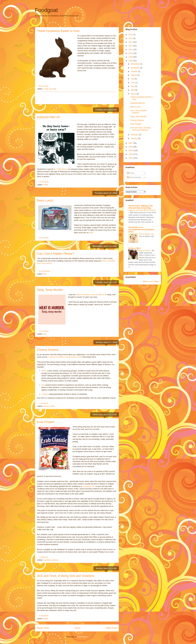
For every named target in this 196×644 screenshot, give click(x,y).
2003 (131, 158)
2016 (131, 35)
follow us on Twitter (151, 281)
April (133, 90)
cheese (46, 406)
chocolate (53, 89)
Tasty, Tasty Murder (50, 290)
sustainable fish (88, 486)
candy (46, 89)
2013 (131, 42)
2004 (131, 154)
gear (45, 334)
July (133, 79)
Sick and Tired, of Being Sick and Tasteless (66, 576)
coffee (46, 185)
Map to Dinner (145, 250)
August (134, 75)
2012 (131, 46)
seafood (55, 560)
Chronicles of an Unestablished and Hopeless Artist (141, 230)
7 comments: (44, 331)
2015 (131, 38)
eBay (91, 233)
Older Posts (111, 628)
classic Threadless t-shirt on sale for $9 (91, 295)
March (134, 94)
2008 (131, 61)
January (134, 138)
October (134, 71)
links (45, 274)
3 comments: (44, 182)
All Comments (134, 177)
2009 (131, 57)
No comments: (45, 271)
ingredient (47, 560)
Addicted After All (48, 117)
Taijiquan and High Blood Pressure (142, 210)
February (135, 135)
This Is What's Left (147, 234)
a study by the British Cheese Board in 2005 (65, 357)
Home (77, 628)
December (135, 64)
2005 (131, 150)
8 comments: (44, 86)
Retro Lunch (45, 200)
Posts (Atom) (82, 637)
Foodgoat (46, 10)
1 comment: (44, 403)
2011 (131, 50)
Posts (131, 173)
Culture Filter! (135, 248)
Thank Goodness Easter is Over (58, 31)
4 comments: (44, 238)
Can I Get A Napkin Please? (56, 254)
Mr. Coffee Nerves (61, 169)
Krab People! (46, 422)
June (133, 83)
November (135, 68)
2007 (131, 143)
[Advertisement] (77, 98)
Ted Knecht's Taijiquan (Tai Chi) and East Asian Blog (140, 207)
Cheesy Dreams (48, 350)
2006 (131, 147)
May (133, 86)
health (52, 406)
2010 (131, 53)
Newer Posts (43, 628)
